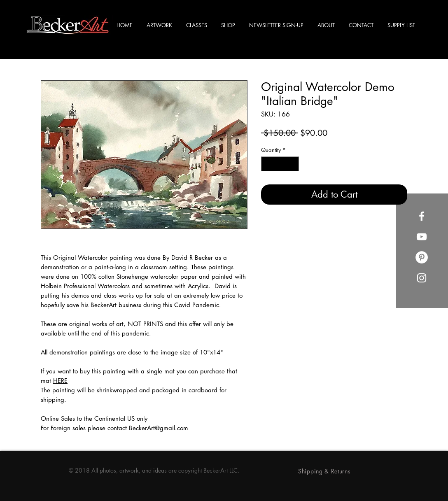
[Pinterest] (422, 257)
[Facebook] (422, 216)
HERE (60, 381)
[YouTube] (422, 237)
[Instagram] (422, 278)
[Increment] (293, 164)
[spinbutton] (280, 164)
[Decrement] (267, 164)
